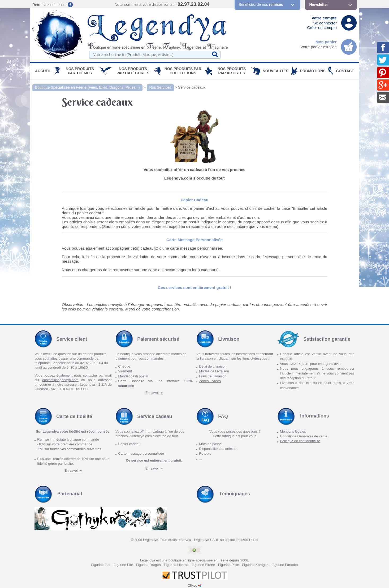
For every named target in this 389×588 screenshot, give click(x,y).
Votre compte (324, 18)
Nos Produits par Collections (183, 71)
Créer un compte (322, 27)
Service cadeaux (192, 87)
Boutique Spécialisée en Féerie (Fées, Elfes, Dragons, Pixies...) (87, 87)
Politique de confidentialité (300, 441)
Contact (345, 71)
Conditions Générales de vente (304, 436)
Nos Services (160, 87)
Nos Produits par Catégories (133, 71)
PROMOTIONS (313, 71)
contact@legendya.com (60, 380)
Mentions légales (293, 431)
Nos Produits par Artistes (232, 71)
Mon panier (326, 42)
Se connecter (325, 23)
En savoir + (154, 393)
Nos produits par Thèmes (80, 71)
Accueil (43, 71)
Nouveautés (276, 71)
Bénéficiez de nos (261, 5)
